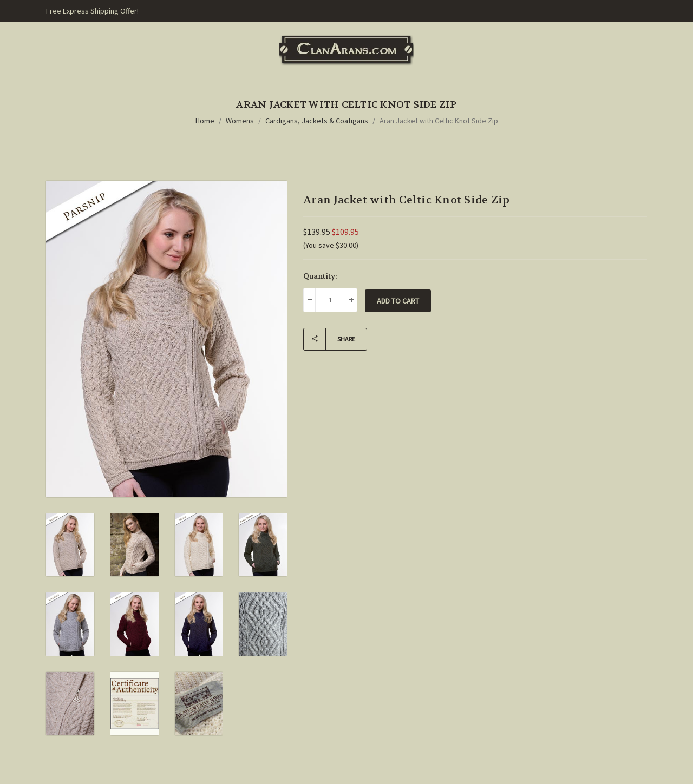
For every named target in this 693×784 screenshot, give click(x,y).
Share (329, 339)
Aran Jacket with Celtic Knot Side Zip (439, 121)
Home (205, 121)
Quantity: (320, 276)
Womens (240, 121)
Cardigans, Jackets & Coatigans (317, 121)
